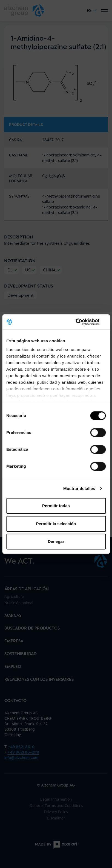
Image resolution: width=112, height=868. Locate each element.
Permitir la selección (56, 524)
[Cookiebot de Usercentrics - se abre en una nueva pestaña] (82, 322)
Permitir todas (56, 506)
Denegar (56, 541)
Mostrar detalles (79, 489)
